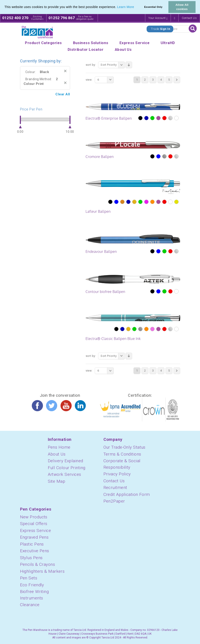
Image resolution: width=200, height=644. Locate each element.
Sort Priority (113, 65)
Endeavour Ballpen (101, 251)
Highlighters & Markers (42, 571)
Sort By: (91, 65)
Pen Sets (29, 578)
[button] (136, 7)
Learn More (126, 7)
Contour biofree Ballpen (105, 292)
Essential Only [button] (153, 7)
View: (89, 80)
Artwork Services (65, 474)
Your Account (158, 18)
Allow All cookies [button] (182, 7)
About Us (57, 454)
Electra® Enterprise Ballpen (109, 118)
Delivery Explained (66, 461)
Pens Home (59, 447)
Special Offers (34, 524)
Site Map (57, 481)
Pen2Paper (114, 501)
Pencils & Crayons (38, 564)
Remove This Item (65, 71)
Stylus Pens (31, 558)
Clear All (63, 94)
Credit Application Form (127, 494)
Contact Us (189, 18)
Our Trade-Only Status (124, 447)
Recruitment (115, 488)
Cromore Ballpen (100, 157)
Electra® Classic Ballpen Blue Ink (113, 339)
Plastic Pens (32, 544)
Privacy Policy (117, 474)
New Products (34, 517)
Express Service (36, 531)
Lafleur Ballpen (98, 211)
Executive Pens (35, 551)
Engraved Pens (34, 537)
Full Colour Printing (67, 468)
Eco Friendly (32, 585)
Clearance (30, 605)
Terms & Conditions (122, 454)
